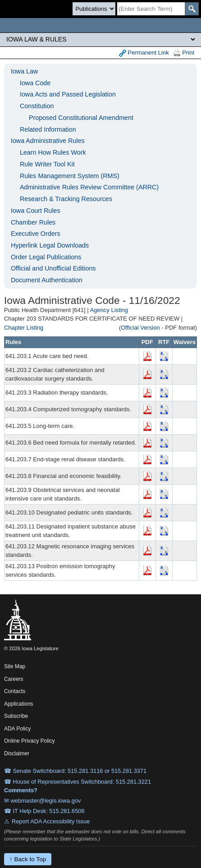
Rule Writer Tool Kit (47, 164)
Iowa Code (35, 83)
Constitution (37, 106)
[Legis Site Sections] (100, 39)
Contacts (15, 691)
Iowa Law (24, 71)
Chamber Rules (33, 222)
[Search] (151, 9)
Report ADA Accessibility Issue (51, 821)
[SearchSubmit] (192, 9)
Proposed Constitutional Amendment (81, 118)
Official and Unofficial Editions (53, 268)
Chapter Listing (24, 328)
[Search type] (94, 9)
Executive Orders (36, 234)
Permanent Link (144, 53)
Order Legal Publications (46, 257)
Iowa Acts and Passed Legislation (68, 94)
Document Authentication (47, 280)
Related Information (48, 129)
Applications (19, 704)
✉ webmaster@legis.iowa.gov (43, 801)
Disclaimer (17, 753)
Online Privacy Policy (30, 741)
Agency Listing (109, 310)
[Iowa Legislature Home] (100, 25)
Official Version (140, 328)
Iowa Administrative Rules (48, 141)
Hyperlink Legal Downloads (50, 245)
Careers (14, 679)
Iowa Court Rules (36, 211)
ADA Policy (17, 729)
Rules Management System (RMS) (70, 176)
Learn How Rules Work (53, 152)
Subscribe (16, 716)
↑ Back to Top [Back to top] (28, 859)
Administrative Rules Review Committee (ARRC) (89, 187)
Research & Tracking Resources (66, 199)
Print (184, 53)
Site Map (15, 666)
